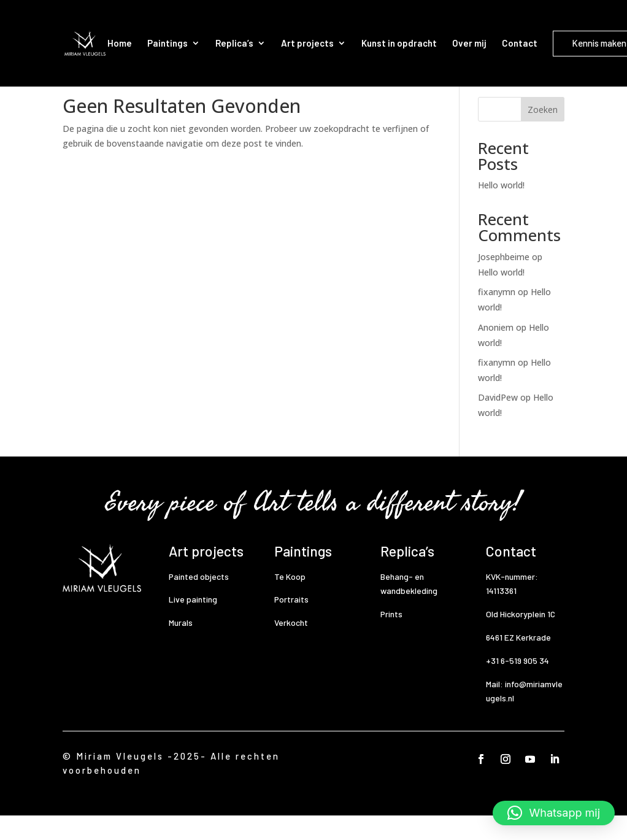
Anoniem (496, 352)
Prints (391, 638)
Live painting (193, 624)
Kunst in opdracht (399, 43)
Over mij (469, 43)
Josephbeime (504, 281)
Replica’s (234, 43)
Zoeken (543, 134)
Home (120, 43)
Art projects (307, 43)
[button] (554, 813)
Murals (181, 647)
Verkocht (291, 647)
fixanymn (497, 316)
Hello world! (501, 210)
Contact (520, 43)
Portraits (291, 624)
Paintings (167, 43)
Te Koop (290, 601)
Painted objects (199, 601)
